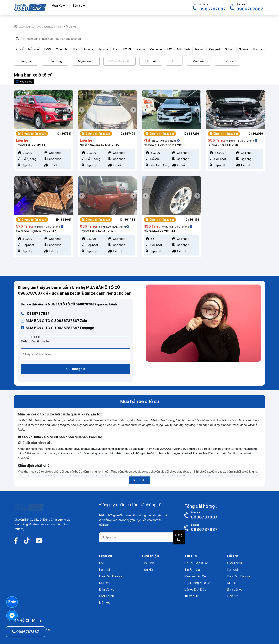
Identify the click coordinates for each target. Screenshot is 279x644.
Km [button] (174, 61)
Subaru (230, 49)
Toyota (257, 49)
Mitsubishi (184, 49)
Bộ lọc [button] (227, 61)
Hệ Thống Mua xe (197, 583)
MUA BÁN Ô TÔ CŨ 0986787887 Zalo (54, 321)
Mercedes (156, 49)
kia (115, 49)
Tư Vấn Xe (192, 596)
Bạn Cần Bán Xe (111, 576)
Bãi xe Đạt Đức (195, 589)
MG (170, 49)
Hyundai (103, 49)
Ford (76, 49)
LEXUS (126, 49)
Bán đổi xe (107, 589)
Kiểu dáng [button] (55, 61)
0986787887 (35, 313)
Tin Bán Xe (192, 570)
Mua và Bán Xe (195, 576)
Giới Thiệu (107, 596)
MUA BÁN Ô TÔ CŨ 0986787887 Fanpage (57, 328)
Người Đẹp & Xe (196, 563)
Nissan (200, 49)
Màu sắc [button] (199, 61)
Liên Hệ (105, 602)
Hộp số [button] (151, 61)
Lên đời (105, 570)
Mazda (140, 49)
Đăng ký (179, 537)
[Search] (141, 39)
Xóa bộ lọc (24, 82)
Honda (89, 49)
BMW (47, 49)
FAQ (102, 563)
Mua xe (104, 583)
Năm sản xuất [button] (120, 61)
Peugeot (215, 49)
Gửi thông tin (76, 369)
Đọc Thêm (139, 480)
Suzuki (243, 49)
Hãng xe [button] (26, 61)
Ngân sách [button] (86, 61)
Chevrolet (62, 49)
